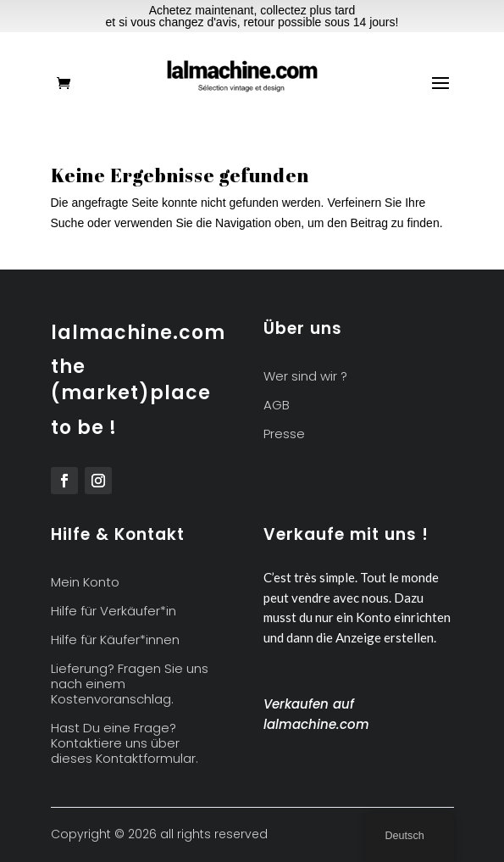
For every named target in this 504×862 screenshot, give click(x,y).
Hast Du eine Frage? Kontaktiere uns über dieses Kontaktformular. (125, 744)
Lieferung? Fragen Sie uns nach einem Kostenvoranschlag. (130, 684)
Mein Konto (85, 583)
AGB (277, 406)
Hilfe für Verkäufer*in (114, 612)
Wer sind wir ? (305, 377)
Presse (284, 434)
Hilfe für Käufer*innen (115, 640)
